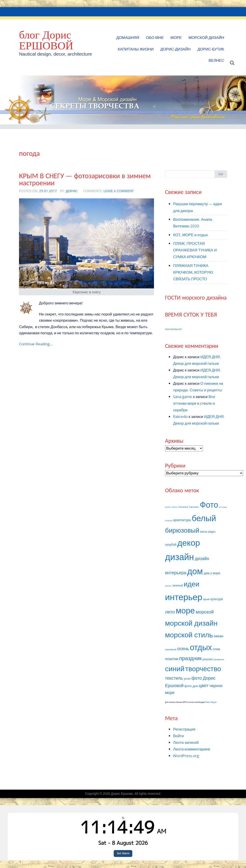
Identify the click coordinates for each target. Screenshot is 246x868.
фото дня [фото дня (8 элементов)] (191, 686)
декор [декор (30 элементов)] (189, 542)
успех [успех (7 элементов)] (187, 679)
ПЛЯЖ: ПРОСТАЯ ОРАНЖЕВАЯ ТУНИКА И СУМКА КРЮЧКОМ (195, 250)
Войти (178, 736)
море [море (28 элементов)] (185, 610)
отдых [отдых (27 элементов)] (201, 647)
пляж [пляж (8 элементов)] (216, 649)
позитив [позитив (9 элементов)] (172, 659)
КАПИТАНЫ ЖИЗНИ (136, 49)
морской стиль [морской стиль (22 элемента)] (189, 635)
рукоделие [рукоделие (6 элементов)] (219, 659)
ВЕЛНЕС (216, 60)
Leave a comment (119, 191)
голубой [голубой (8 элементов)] (171, 544)
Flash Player (211, 702)
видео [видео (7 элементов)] (212, 532)
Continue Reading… (36, 344)
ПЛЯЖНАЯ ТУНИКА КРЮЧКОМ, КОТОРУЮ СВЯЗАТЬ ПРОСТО (193, 272)
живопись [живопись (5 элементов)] (168, 586)
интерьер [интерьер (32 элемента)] (184, 597)
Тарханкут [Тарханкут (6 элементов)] (194, 507)
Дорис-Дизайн (176, 49)
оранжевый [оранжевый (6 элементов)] (171, 649)
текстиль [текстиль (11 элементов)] (174, 678)
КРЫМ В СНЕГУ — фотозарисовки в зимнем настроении (85, 179)
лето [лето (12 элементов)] (170, 612)
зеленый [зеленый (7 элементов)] (178, 585)
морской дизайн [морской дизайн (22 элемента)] (191, 623)
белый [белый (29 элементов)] (204, 518)
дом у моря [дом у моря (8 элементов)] (212, 573)
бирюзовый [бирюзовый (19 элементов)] (182, 530)
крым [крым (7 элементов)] (206, 599)
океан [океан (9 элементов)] (219, 636)
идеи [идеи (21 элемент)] (191, 584)
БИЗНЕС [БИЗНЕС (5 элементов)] (168, 507)
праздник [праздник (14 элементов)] (190, 658)
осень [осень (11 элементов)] (183, 649)
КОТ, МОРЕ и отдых (190, 235)
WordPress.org (186, 756)
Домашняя (128, 38)
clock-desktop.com (173, 329)
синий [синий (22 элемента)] (175, 668)
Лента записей (186, 742)
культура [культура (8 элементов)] (217, 599)
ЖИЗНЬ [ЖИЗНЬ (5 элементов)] (175, 507)
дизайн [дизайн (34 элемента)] (180, 557)
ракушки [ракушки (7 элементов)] (208, 659)
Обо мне (155, 38)
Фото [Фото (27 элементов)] (209, 505)
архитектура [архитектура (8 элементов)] (182, 520)
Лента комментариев (191, 749)
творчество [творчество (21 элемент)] (203, 669)
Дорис (72, 191)
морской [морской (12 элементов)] (205, 612)
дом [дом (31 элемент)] (195, 571)
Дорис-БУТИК (211, 49)
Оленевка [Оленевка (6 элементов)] (183, 507)
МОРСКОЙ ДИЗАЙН (206, 38)
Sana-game (183, 397)
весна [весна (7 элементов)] (204, 532)
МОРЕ (176, 38)
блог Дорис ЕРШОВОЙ (46, 40)
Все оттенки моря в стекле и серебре (194, 403)
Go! (221, 174)
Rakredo (180, 417)
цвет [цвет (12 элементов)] (204, 685)
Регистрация (184, 729)
